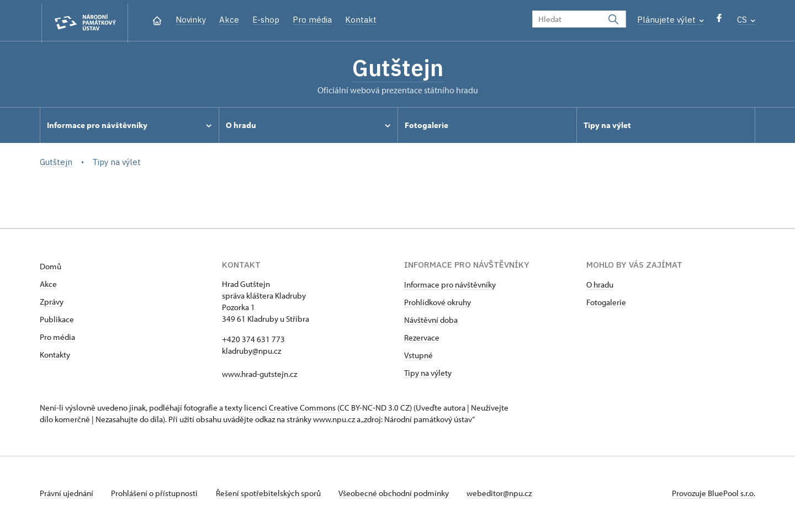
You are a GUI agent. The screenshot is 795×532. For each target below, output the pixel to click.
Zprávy (52, 304)
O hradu (600, 287)
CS (746, 20)
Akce (229, 20)
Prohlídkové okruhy (438, 304)
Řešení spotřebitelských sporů (272, 495)
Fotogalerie (606, 304)
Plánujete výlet (671, 20)
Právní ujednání (67, 495)
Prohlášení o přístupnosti (157, 495)
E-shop (266, 20)
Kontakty (55, 357)
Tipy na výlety (428, 375)
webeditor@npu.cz (505, 495)
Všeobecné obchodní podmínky (399, 495)
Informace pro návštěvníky (450, 287)
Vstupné (418, 357)
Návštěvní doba (431, 322)
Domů (51, 268)
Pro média (312, 20)
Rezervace (422, 340)
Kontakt (361, 20)
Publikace (57, 321)
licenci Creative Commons (290, 410)
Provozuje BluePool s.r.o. (714, 495)
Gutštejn (397, 69)
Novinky (191, 20)
